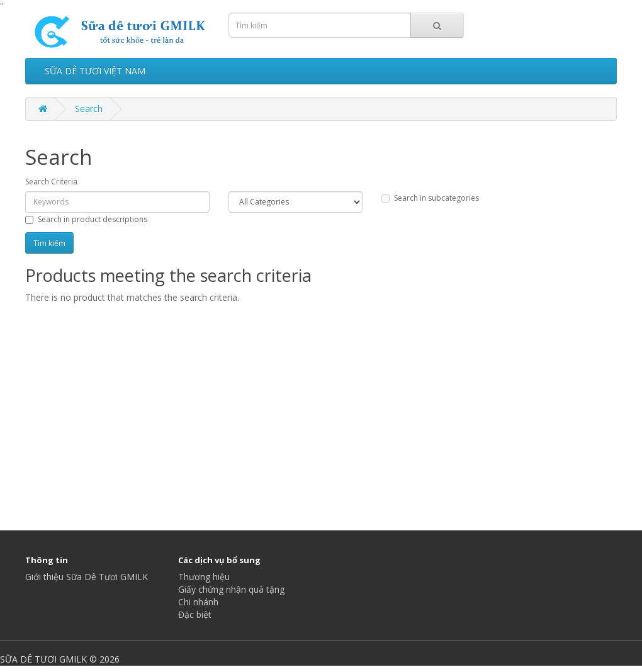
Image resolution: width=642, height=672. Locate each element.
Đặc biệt (195, 614)
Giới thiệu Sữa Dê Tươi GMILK (87, 577)
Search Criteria (51, 182)
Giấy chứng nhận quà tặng (231, 589)
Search (89, 109)
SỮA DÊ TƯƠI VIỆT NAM (95, 71)
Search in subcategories (430, 198)
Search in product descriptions (86, 219)
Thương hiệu (204, 577)
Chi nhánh (198, 602)
